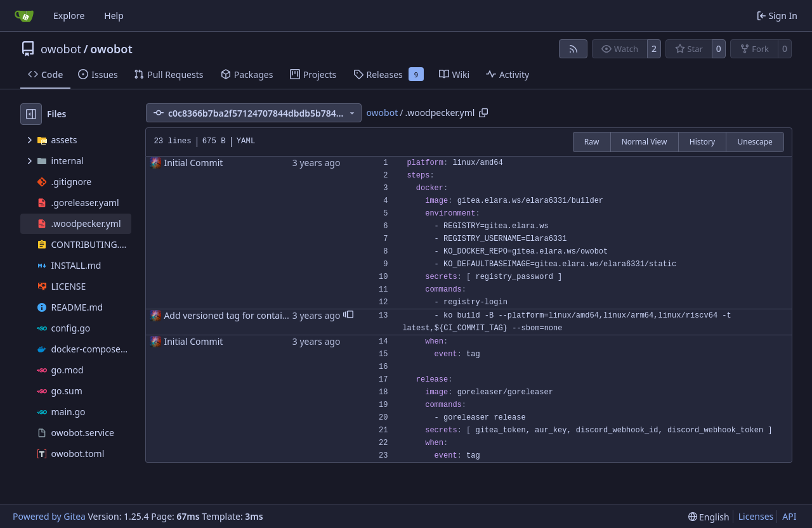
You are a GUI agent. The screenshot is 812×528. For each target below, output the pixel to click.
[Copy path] (483, 113)
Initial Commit (193, 163)
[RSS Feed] (573, 49)
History (702, 142)
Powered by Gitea (49, 516)
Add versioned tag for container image (244, 315)
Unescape (755, 142)
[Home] (24, 16)
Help (114, 16)
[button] (348, 316)
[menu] (709, 517)
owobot (61, 49)
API (789, 516)
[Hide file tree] (31, 114)
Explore (69, 16)
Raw (592, 142)
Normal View (645, 142)
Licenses (756, 516)
